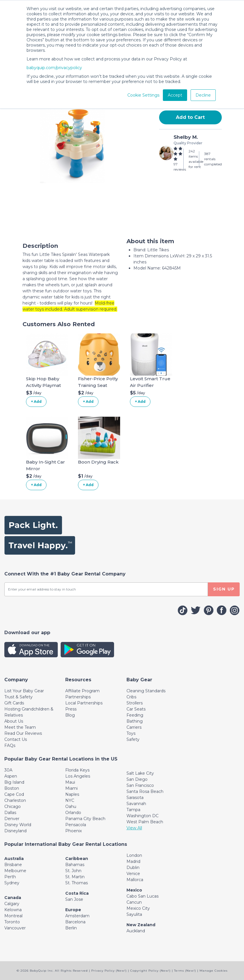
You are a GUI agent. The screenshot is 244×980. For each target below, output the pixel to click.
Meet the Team (20, 727)
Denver (12, 819)
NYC (70, 800)
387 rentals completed (213, 159)
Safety (133, 739)
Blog (70, 715)
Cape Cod (14, 794)
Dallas (10, 813)
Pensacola (76, 825)
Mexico (134, 890)
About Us (14, 721)
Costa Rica (77, 893)
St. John (73, 871)
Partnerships (78, 697)
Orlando (73, 813)
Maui (70, 782)
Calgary (12, 904)
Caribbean (77, 859)
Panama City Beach (85, 819)
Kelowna (13, 910)
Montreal (13, 916)
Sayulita (134, 914)
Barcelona (75, 922)
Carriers (134, 727)
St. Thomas (77, 883)
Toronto (12, 922)
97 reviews (180, 167)
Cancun (134, 902)
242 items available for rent (196, 159)
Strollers (135, 703)
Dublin (133, 868)
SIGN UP (224, 589)
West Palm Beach (145, 822)
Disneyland (15, 831)
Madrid (133, 861)
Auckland (136, 931)
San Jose (74, 899)
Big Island (14, 782)
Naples (72, 794)
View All (134, 828)
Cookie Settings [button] (143, 95)
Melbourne (15, 871)
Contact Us (16, 739)
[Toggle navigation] (16, 680)
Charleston (15, 800)
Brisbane (13, 865)
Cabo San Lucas (143, 896)
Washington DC (143, 816)
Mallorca (135, 880)
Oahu (71, 806)
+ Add (36, 402)
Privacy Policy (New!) (109, 971)
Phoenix (73, 831)
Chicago (13, 806)
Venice (133, 874)
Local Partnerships (84, 703)
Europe (73, 910)
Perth (10, 877)
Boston (12, 788)
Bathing (135, 721)
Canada (13, 898)
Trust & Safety (18, 697)
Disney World (18, 825)
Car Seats (136, 709)
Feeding (135, 715)
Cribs (131, 697)
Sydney (12, 883)
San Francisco (140, 785)
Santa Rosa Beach (145, 791)
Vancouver (15, 928)
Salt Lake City (140, 773)
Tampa (133, 810)
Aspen (11, 776)
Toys (131, 733)
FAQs (10, 745)
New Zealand (141, 925)
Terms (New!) (185, 971)
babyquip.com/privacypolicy (54, 68)
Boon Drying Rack (98, 462)
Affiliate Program (82, 691)
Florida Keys (77, 770)
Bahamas (75, 865)
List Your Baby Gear (24, 691)
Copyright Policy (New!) (150, 971)
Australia (14, 859)
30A (8, 770)
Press (71, 709)
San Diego (137, 779)
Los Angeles (78, 776)
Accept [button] (175, 95)
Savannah (136, 804)
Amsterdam (77, 916)
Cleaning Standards (146, 691)
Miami (71, 788)
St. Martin (75, 877)
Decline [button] (203, 95)
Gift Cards (14, 703)
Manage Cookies (214, 971)
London (134, 855)
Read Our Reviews (23, 733)
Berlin (71, 928)
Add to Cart (190, 117)
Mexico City (138, 908)
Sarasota (135, 798)
